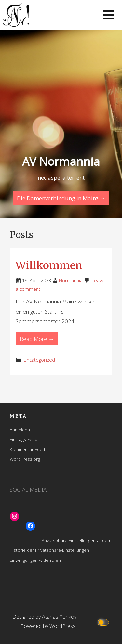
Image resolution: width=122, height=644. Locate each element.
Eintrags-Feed (24, 439)
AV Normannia (61, 161)
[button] (109, 15)
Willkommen (49, 265)
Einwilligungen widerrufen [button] (35, 560)
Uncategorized (39, 360)
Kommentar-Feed (27, 449)
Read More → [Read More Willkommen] (37, 339)
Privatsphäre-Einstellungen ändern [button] (77, 540)
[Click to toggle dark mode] (104, 622)
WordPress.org (25, 459)
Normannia (71, 281)
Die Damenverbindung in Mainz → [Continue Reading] (61, 198)
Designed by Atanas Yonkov (45, 617)
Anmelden (20, 429)
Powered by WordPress (48, 626)
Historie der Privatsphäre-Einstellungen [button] (49, 550)
